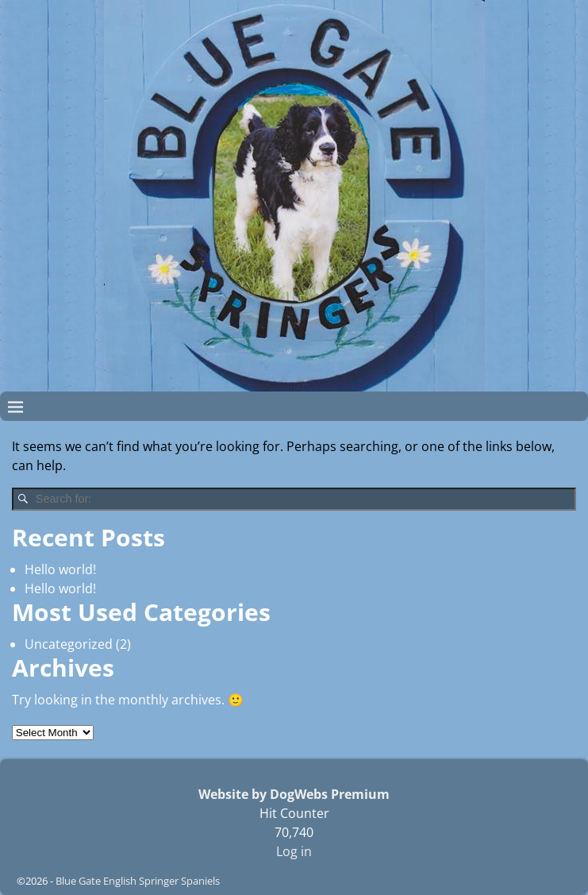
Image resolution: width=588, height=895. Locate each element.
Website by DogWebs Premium (294, 794)
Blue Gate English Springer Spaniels (138, 881)
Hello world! (60, 569)
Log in (294, 851)
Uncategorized (69, 644)
